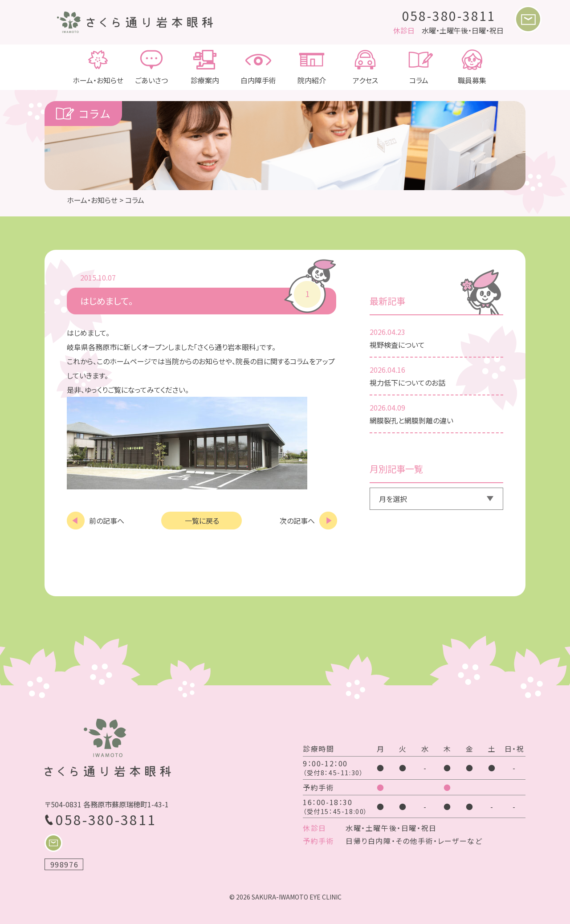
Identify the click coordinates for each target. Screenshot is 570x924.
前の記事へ (107, 521)
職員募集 (472, 67)
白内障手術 (258, 67)
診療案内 (205, 67)
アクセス (365, 67)
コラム (419, 67)
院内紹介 (312, 67)
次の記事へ (297, 521)
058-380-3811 (449, 16)
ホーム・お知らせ (98, 67)
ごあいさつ (151, 67)
